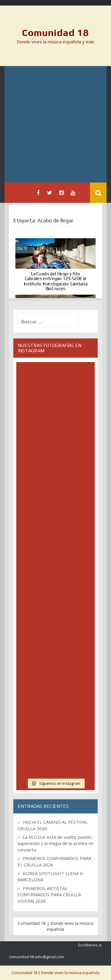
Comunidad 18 (55, 33)
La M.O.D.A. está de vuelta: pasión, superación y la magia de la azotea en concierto (55, 843)
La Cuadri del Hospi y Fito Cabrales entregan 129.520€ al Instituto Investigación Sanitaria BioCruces (56, 281)
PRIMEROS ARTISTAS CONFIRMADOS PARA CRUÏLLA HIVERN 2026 (49, 895)
